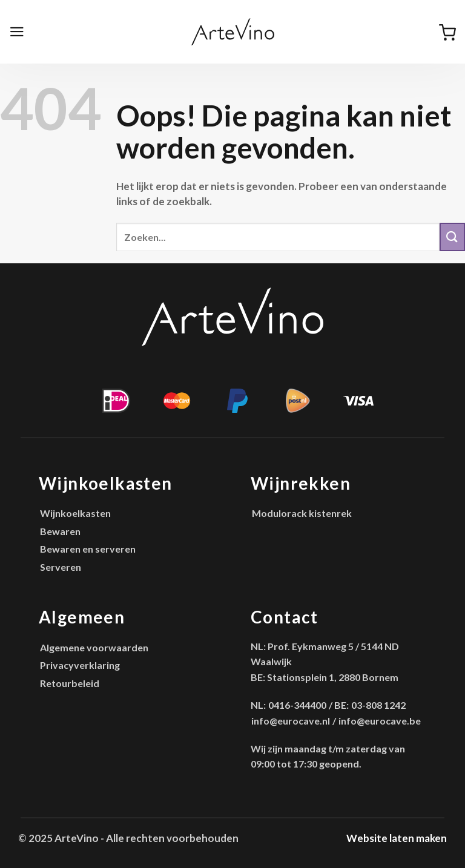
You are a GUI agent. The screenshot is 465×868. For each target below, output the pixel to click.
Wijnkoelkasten (75, 513)
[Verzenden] (452, 237)
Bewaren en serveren (88, 549)
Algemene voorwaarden (94, 647)
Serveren (61, 567)
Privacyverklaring (80, 665)
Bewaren (60, 531)
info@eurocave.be (380, 721)
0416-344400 (297, 705)
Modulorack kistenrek (302, 513)
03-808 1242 (378, 705)
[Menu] (17, 32)
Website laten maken (397, 838)
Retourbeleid (70, 683)
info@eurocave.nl (291, 721)
